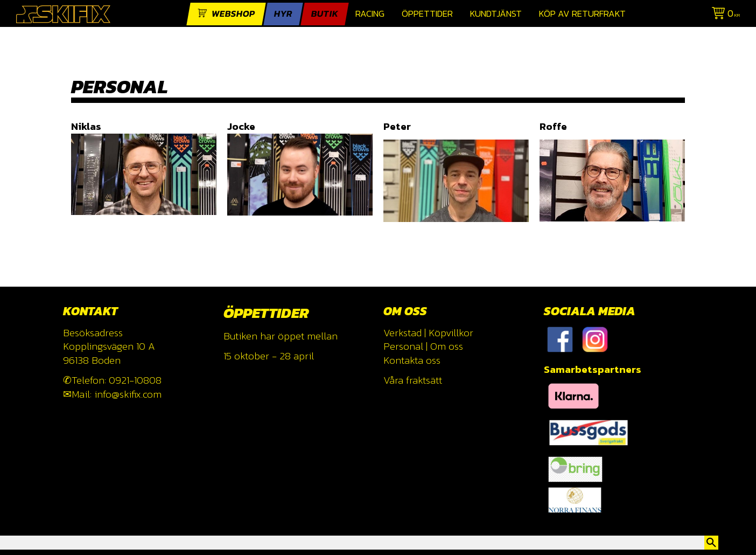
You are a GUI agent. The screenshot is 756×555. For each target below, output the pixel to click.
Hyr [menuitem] (283, 14)
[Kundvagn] (724, 15)
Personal (403, 346)
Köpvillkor (451, 333)
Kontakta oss (412, 360)
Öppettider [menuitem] (427, 14)
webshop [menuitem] (233, 14)
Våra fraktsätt (413, 380)
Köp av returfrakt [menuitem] (582, 14)
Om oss (447, 346)
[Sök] (711, 543)
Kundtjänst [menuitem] (496, 14)
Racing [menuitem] (370, 14)
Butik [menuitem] (325, 14)
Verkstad (402, 333)
